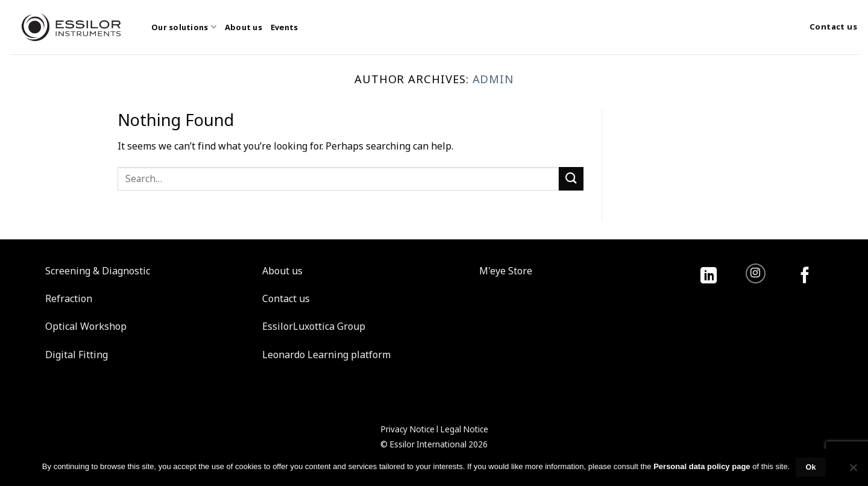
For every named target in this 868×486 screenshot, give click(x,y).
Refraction (69, 298)
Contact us (286, 298)
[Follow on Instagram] (756, 273)
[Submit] (571, 179)
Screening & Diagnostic (98, 271)
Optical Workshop (86, 326)
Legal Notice (464, 429)
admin (493, 79)
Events (285, 27)
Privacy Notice (407, 429)
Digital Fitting (77, 355)
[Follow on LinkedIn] (709, 276)
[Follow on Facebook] (805, 276)
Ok (811, 467)
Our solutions (184, 27)
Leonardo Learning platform (326, 355)
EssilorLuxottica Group (314, 326)
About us (244, 27)
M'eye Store (506, 271)
